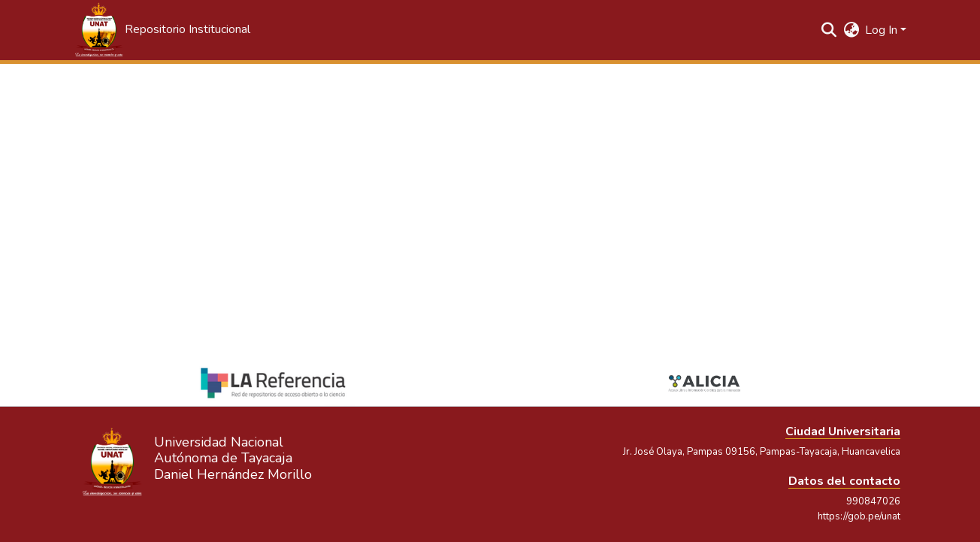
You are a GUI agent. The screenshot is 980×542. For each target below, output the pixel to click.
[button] (162, 30)
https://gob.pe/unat (859, 516)
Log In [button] (883, 30)
